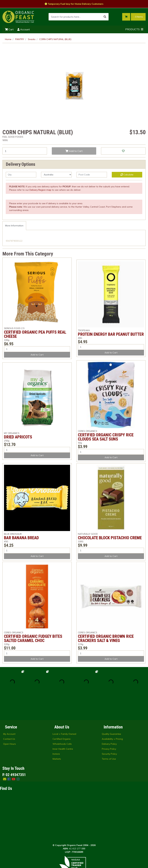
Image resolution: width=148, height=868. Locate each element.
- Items (138, 17)
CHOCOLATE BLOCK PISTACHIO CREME (110, 538)
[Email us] (5, 754)
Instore (56, 729)
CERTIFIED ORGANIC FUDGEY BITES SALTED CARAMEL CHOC (33, 638)
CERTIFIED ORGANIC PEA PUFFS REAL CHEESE (35, 334)
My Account (9, 709)
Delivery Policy (109, 719)
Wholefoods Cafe (62, 719)
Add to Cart (74, 151)
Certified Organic (62, 714)
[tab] (14, 226)
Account (24, 29)
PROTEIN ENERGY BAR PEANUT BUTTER (111, 334)
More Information (14, 226)
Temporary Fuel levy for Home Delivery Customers (74, 4)
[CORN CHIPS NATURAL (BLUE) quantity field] (25, 151)
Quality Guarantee (111, 709)
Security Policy (109, 729)
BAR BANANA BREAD (21, 538)
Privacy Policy (109, 724)
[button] (123, 151)
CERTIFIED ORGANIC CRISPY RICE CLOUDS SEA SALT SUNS (106, 437)
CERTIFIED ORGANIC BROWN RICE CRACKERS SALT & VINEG (106, 638)
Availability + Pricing (112, 714)
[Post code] (92, 175)
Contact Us (9, 714)
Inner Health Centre (63, 724)
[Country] (56, 175)
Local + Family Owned (64, 709)
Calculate (127, 175)
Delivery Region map (40, 190)
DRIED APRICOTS (18, 437)
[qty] (21, 175)
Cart (9, 29)
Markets (57, 734)
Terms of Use (109, 734)
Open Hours (10, 719)
